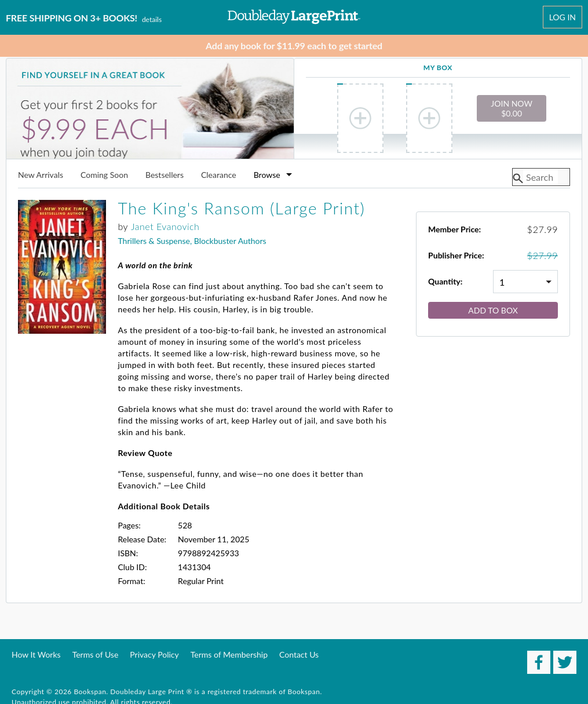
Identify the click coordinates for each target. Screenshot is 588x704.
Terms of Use (96, 654)
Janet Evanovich (165, 226)
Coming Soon (104, 175)
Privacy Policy (154, 654)
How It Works (36, 654)
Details (152, 19)
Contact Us (299, 654)
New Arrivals (41, 175)
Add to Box (493, 310)
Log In (563, 17)
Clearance (219, 175)
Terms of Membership (229, 654)
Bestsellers (165, 175)
